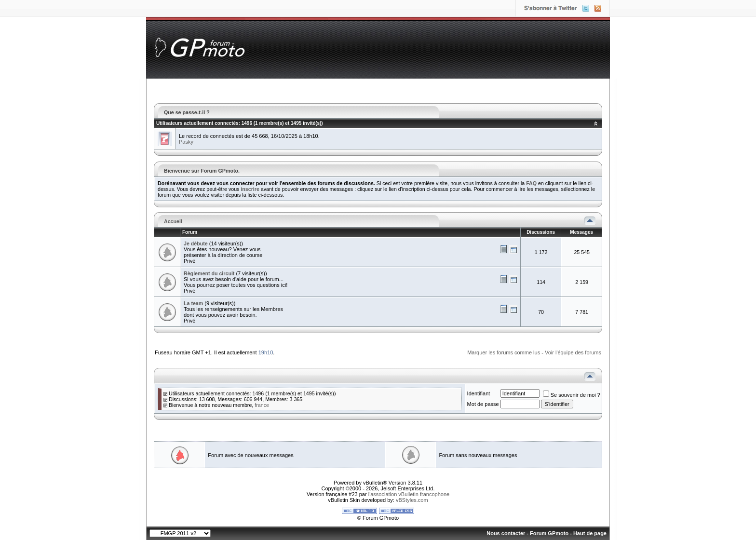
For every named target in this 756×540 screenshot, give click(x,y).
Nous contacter (506, 533)
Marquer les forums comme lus (504, 352)
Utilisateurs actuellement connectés (197, 123)
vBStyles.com (412, 500)
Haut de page (590, 533)
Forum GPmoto (549, 533)
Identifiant (479, 393)
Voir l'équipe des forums (573, 352)
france (262, 405)
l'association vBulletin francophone (409, 494)
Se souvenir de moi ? (572, 395)
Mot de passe (483, 404)
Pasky (186, 142)
